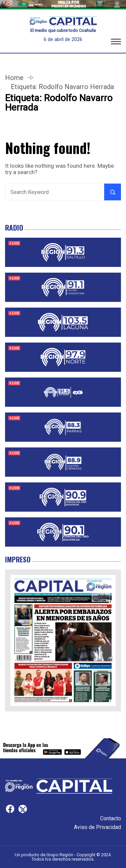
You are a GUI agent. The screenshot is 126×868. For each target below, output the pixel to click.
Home (14, 78)
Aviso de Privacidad (97, 827)
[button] (116, 43)
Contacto (111, 818)
